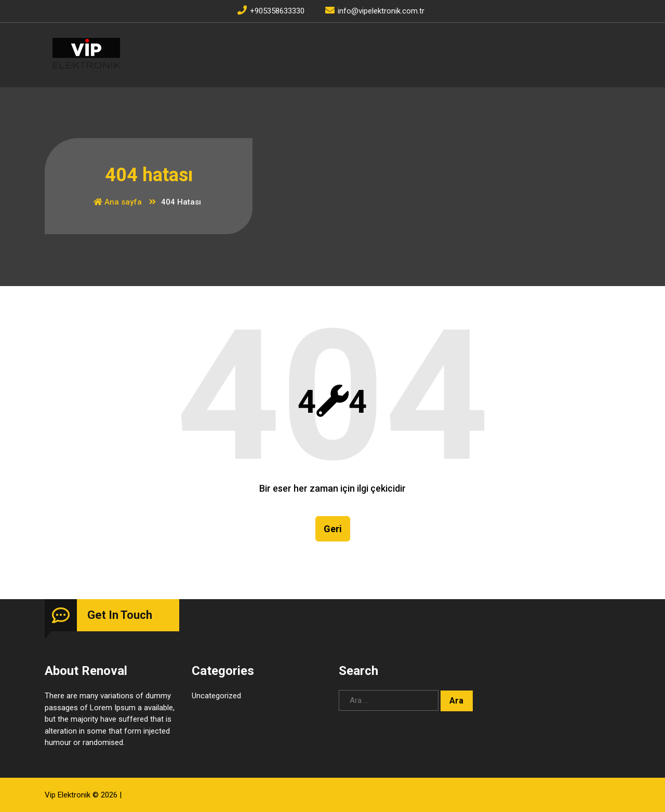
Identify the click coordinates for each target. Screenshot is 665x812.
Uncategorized (216, 696)
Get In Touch (120, 615)
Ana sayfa (118, 202)
